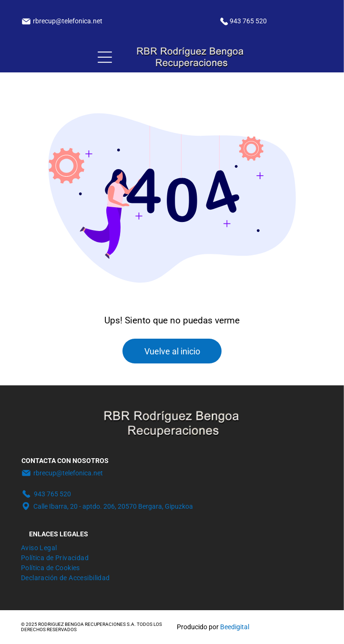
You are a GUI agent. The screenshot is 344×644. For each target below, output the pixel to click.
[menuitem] (39, 547)
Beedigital (235, 627)
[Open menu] (105, 57)
